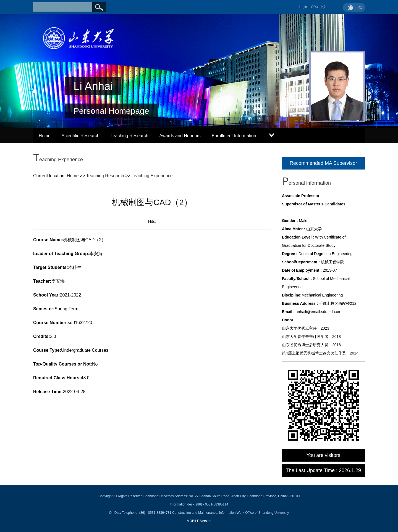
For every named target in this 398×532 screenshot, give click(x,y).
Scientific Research (81, 136)
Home (45, 136)
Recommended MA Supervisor (323, 163)
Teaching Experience (152, 176)
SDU (315, 7)
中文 (323, 7)
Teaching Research (129, 136)
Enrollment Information (234, 136)
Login (303, 7)
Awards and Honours (180, 136)
